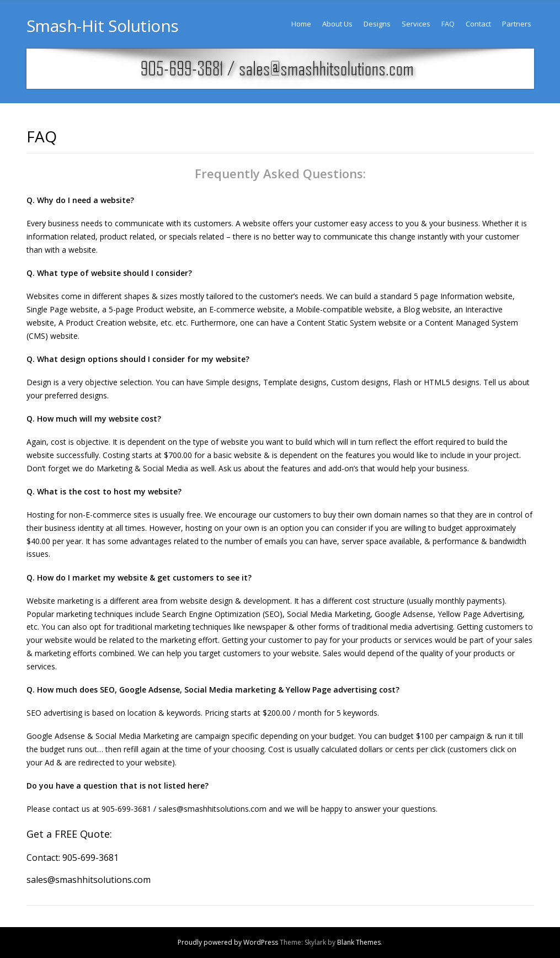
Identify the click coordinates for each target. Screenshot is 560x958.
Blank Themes (359, 942)
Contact (478, 24)
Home (301, 24)
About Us (337, 24)
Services (416, 24)
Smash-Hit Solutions (103, 26)
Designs (377, 24)
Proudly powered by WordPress (228, 942)
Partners (517, 24)
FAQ (448, 24)
